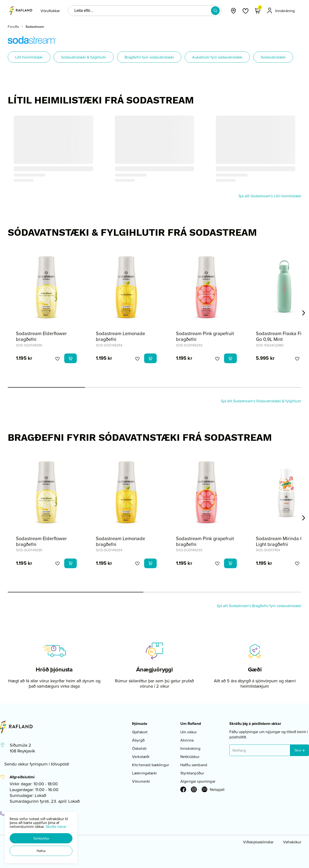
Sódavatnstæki (273, 57)
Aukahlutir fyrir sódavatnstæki (217, 57)
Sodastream (35, 27)
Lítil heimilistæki (29, 57)
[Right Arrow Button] (304, 313)
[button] (41, 838)
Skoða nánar (56, 826)
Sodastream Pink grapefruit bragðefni (205, 336)
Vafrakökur (292, 842)
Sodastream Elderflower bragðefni (41, 336)
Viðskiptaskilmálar (258, 842)
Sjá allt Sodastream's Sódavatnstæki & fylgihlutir (261, 401)
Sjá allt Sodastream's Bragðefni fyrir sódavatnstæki (259, 606)
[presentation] (50, 11)
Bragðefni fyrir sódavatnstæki (149, 57)
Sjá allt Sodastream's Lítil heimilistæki (270, 196)
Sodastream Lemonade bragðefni (120, 336)
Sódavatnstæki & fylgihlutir (84, 57)
